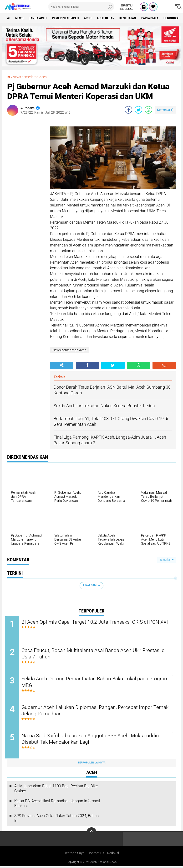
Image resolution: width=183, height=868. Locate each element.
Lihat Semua (91, 585)
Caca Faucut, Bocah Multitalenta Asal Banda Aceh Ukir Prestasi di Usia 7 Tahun (95, 654)
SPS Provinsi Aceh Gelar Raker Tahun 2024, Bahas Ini (56, 820)
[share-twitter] (138, 110)
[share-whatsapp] (148, 110)
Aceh (89, 18)
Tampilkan (167, 560)
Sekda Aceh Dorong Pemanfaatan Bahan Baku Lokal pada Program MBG (89, 683)
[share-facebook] (128, 110)
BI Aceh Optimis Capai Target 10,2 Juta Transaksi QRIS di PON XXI (95, 625)
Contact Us (96, 855)
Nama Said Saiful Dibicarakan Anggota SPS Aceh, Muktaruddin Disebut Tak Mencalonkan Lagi (95, 740)
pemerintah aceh (67, 18)
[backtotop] (91, 833)
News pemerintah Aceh (30, 77)
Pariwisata (152, 18)
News (20, 18)
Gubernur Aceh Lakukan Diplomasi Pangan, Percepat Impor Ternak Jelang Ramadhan (91, 712)
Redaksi (113, 855)
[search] (81, 7)
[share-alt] (62, 365)
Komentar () (165, 109)
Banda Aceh (39, 18)
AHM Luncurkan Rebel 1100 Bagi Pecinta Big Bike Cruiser (56, 790)
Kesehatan (130, 18)
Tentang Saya (74, 855)
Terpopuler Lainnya (91, 764)
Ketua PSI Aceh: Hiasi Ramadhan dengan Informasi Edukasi (57, 805)
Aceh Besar (107, 18)
